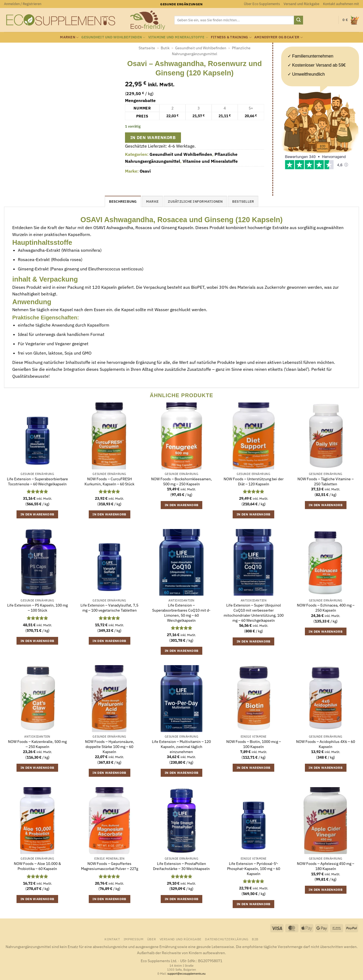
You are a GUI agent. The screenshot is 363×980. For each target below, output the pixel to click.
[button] (23, 4)
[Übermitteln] (299, 20)
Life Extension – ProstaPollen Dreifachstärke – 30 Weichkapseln (181, 866)
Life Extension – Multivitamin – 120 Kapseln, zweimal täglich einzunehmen (181, 747)
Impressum (134, 939)
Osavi (145, 171)
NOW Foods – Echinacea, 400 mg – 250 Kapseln (326, 608)
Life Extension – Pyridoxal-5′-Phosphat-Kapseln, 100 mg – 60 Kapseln (254, 869)
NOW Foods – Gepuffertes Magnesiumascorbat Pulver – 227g (110, 866)
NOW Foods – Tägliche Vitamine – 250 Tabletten (326, 481)
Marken (69, 37)
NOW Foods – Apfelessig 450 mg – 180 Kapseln (326, 866)
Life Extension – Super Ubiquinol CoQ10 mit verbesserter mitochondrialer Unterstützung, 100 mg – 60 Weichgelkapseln (254, 613)
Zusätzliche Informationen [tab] (195, 202)
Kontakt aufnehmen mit (341, 4)
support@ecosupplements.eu (186, 974)
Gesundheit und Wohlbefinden (113, 37)
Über (152, 939)
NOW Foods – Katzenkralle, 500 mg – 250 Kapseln (37, 744)
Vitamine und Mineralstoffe (178, 37)
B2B (255, 939)
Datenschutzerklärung (227, 939)
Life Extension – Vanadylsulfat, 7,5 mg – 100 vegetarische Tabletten (109, 608)
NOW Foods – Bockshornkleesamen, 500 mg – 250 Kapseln (181, 481)
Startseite (147, 48)
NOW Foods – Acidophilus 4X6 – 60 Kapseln (326, 744)
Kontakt (112, 939)
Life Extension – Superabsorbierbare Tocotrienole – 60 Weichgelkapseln (37, 481)
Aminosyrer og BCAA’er (279, 37)
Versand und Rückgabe (301, 4)
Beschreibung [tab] (123, 202)
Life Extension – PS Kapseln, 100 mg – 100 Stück (37, 608)
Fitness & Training (231, 37)
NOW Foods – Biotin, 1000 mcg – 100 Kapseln (254, 744)
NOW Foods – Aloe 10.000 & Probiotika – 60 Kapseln (37, 866)
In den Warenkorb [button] (37, 514)
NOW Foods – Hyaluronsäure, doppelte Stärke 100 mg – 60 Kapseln (110, 747)
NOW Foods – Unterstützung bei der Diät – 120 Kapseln (254, 481)
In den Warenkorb (153, 137)
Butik (165, 48)
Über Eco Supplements (262, 4)
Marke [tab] (152, 202)
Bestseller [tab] (243, 202)
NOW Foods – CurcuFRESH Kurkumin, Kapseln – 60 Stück (109, 481)
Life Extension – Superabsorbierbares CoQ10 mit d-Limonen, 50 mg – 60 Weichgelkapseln (181, 613)
